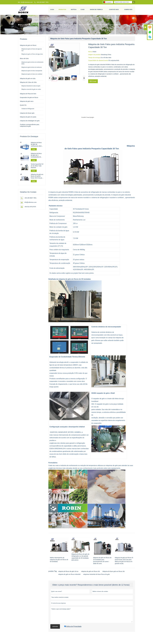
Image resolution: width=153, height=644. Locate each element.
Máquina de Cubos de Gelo (28, 83)
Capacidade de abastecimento (98, 61)
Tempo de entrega (94, 58)
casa (20, 25)
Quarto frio (23, 106)
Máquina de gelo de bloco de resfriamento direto (32, 64)
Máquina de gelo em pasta (28, 118)
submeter (55, 630)
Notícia (74, 10)
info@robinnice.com (27, 2)
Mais (34, 150)
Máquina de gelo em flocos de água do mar (32, 51)
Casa (52, 10)
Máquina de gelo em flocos (41, 25)
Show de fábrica (96, 10)
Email (93, 82)
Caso (83, 10)
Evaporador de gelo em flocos (29, 98)
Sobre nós (128, 10)
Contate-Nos (114, 10)
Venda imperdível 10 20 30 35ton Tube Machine (37, 167)
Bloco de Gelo (24, 59)
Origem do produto (95, 55)
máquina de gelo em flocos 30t (90, 575)
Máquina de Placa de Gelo (28, 94)
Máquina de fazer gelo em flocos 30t (114, 575)
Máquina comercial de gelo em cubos (31, 90)
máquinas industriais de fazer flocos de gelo (96, 578)
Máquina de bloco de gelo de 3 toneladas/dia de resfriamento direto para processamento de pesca (37, 156)
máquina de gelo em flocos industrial (69, 578)
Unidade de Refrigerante (28, 109)
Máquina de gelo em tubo (28, 79)
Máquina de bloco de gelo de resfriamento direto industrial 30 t (37, 145)
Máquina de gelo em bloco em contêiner (32, 75)
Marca (90, 52)
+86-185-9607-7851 (42, 2)
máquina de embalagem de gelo (30, 121)
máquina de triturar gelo (27, 114)
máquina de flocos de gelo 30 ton (68, 575)
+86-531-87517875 (30, 207)
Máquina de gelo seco (27, 102)
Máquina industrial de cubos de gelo (31, 87)
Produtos (62, 10)
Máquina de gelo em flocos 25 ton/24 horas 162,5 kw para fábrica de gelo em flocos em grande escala (37, 177)
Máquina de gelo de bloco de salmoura (32, 68)
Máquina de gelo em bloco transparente (32, 71)
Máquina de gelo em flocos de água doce (64, 25)
